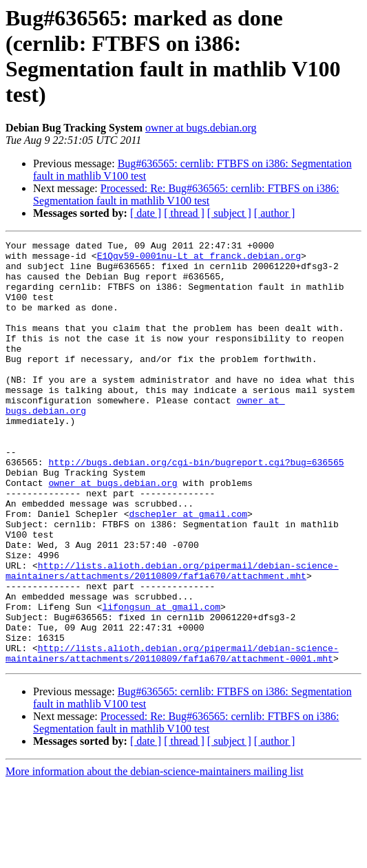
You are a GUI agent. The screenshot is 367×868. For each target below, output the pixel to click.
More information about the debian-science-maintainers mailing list (155, 856)
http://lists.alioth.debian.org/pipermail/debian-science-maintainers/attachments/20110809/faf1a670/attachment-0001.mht (172, 737)
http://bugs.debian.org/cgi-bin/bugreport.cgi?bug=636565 (196, 507)
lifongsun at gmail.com (161, 681)
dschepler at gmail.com (188, 569)
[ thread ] (184, 213)
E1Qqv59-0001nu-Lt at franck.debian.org (199, 260)
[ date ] (146, 213)
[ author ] (275, 213)
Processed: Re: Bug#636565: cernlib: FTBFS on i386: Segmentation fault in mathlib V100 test (186, 194)
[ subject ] (229, 213)
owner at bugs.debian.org (201, 128)
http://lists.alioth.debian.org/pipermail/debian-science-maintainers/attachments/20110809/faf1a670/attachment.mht (172, 637)
